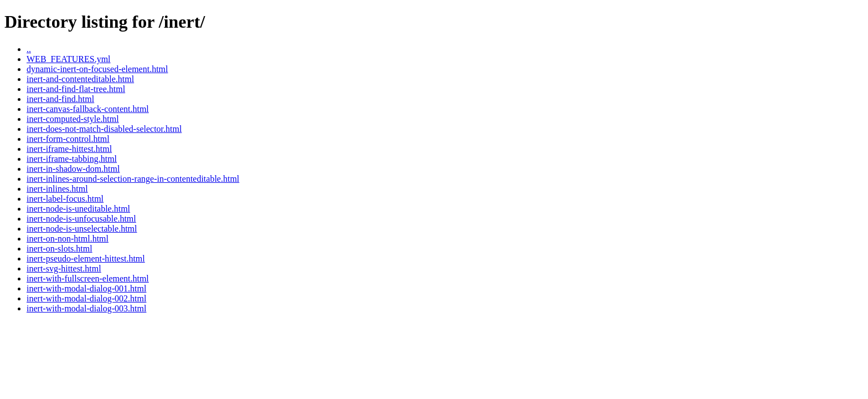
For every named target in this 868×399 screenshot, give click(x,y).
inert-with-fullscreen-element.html (88, 278)
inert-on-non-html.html (68, 239)
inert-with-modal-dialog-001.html (86, 288)
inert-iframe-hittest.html (69, 149)
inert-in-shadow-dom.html (73, 169)
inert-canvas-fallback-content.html (88, 109)
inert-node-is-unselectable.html (82, 229)
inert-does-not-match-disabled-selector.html (104, 129)
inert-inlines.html (57, 189)
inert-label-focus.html (65, 199)
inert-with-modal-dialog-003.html (86, 308)
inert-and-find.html (60, 99)
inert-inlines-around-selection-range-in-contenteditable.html (133, 179)
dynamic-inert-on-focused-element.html (97, 69)
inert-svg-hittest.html (64, 268)
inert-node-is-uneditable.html (78, 209)
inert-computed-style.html (73, 119)
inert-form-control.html (68, 139)
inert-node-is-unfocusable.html (81, 219)
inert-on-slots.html (60, 249)
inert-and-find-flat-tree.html (76, 89)
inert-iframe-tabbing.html (72, 159)
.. (29, 49)
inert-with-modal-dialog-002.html (86, 298)
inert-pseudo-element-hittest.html (86, 259)
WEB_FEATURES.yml (69, 59)
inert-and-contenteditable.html (80, 79)
